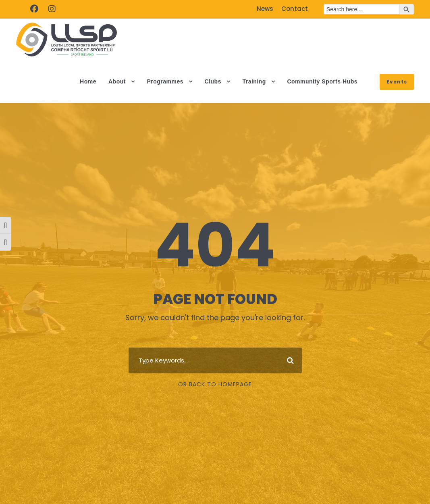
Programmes (165, 81)
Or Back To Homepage (215, 384)
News (265, 9)
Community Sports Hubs (322, 81)
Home (88, 81)
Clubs (213, 81)
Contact (295, 9)
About (117, 81)
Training (254, 81)
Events (397, 82)
